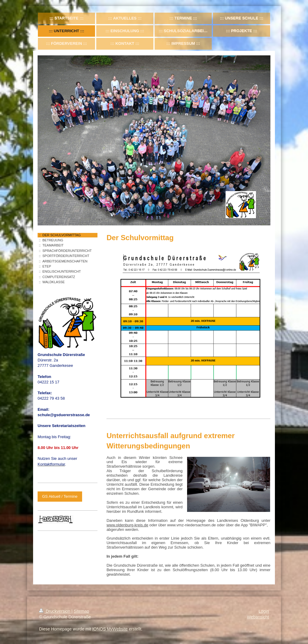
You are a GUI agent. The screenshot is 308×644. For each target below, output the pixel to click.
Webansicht (258, 617)
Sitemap (81, 611)
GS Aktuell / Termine (60, 496)
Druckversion (55, 611)
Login (264, 611)
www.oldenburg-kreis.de (127, 525)
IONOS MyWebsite (110, 629)
